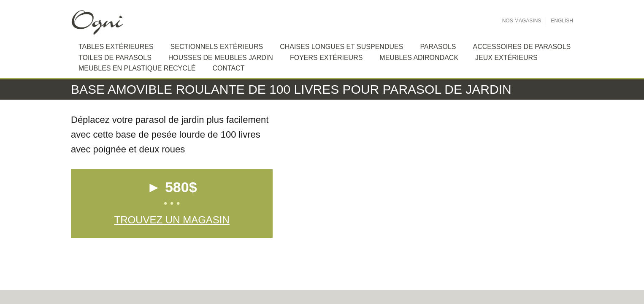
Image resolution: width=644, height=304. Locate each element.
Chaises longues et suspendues (341, 47)
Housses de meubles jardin (221, 58)
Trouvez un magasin (172, 220)
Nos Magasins (522, 21)
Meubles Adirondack (419, 58)
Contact (228, 68)
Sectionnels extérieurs (217, 47)
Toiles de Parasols (115, 58)
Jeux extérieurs (506, 58)
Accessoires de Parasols (522, 47)
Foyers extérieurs (326, 58)
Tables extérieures (116, 47)
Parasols (438, 47)
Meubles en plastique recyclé (137, 68)
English (562, 21)
